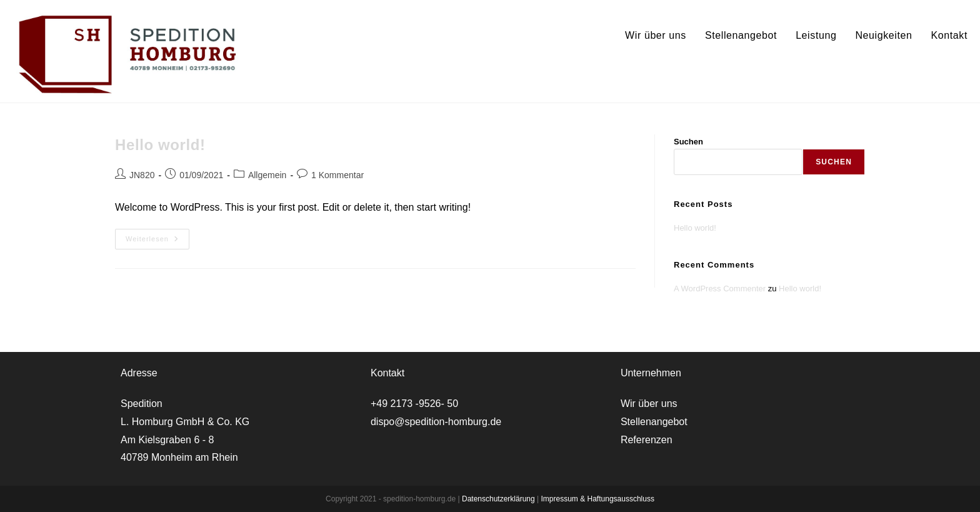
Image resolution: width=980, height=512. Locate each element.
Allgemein (267, 175)
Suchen (688, 142)
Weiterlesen (157, 242)
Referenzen (647, 440)
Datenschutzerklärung (499, 499)
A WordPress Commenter (720, 289)
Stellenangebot (654, 422)
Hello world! (160, 145)
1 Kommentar (337, 175)
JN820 (142, 175)
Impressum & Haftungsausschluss (598, 499)
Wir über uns (649, 404)
